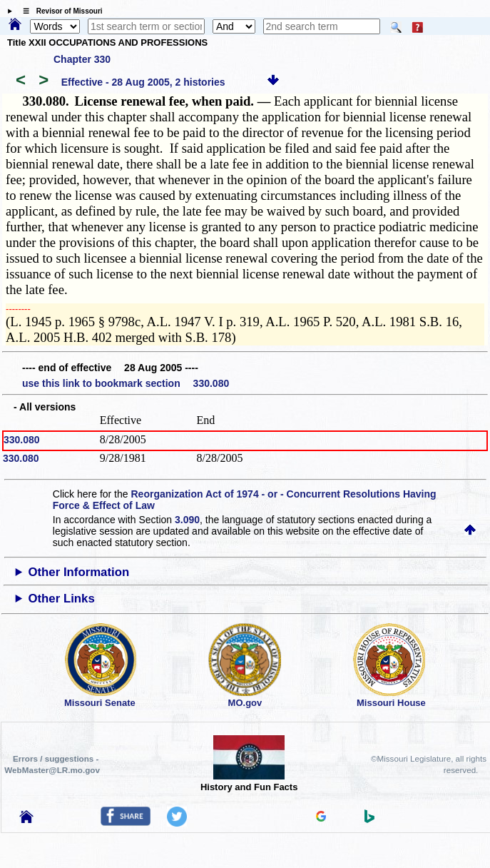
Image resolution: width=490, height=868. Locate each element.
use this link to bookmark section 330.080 (126, 383)
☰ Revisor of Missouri (59, 11)
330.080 (22, 440)
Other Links (61, 599)
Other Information (78, 572)
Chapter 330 (82, 59)
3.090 (187, 520)
